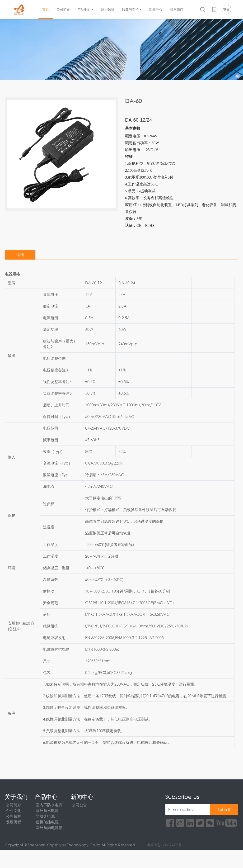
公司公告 (79, 805)
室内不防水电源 (49, 805)
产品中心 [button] (84, 10)
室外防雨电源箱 (49, 828)
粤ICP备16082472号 (164, 845)
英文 (226, 9)
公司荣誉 (14, 816)
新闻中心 (156, 10)
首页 (46, 9)
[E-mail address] (188, 810)
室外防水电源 (47, 810)
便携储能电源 (47, 822)
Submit (224, 809)
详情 (20, 255)
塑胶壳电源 (45, 816)
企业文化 (14, 810)
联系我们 (177, 10)
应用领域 (108, 10)
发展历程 (14, 822)
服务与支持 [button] (130, 10)
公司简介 (63, 10)
